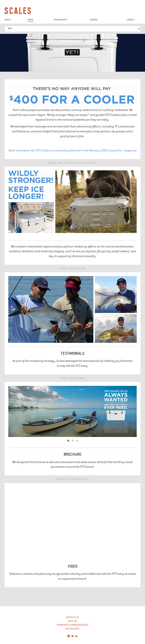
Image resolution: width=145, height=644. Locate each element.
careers (94, 20)
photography (61, 20)
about (8, 20)
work (31, 20)
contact (130, 20)
